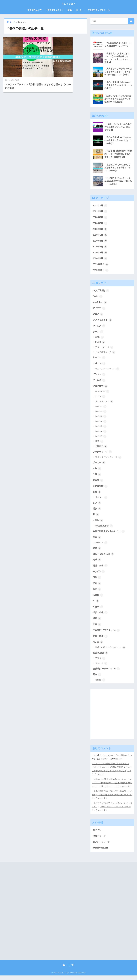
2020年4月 (100, 242)
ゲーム (98, 333)
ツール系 (99, 382)
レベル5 (101, 429)
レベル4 (101, 424)
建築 (70, 10)
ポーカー (80, 10)
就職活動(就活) (104, 529)
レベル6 (101, 434)
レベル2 (101, 414)
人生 (97, 471)
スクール (101, 668)
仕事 (97, 477)
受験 (97, 512)
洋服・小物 (101, 617)
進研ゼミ (101, 546)
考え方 (98, 647)
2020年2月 (100, 253)
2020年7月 (100, 224)
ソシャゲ (99, 376)
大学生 (98, 523)
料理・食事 (101, 569)
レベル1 (101, 409)
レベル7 (101, 439)
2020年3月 (100, 248)
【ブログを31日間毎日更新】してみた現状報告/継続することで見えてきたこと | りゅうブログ (112, 776)
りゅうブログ (68, 4)
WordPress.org (101, 852)
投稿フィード (100, 840)
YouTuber (100, 304)
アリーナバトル (104, 349)
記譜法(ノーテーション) (107, 673)
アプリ (100, 663)
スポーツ (99, 365)
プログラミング (103, 454)
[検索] (131, 21)
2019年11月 (101, 271)
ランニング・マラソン (107, 371)
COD (100, 339)
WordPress (102, 394)
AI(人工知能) (101, 292)
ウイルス (99, 327)
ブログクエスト (104, 404)
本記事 (98, 611)
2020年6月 (100, 230)
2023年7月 (100, 206)
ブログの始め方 (34, 10)
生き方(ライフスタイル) (107, 635)
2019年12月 (101, 265)
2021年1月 (100, 212)
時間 (97, 593)
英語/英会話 (101, 658)
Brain (98, 298)
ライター (101, 500)
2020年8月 (100, 218)
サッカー (99, 359)
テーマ (100, 399)
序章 (99, 444)
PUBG (100, 344)
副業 (97, 495)
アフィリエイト (103, 321)
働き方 (98, 483)
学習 (97, 540)
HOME (69, 969)
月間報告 (101, 449)
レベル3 (101, 419)
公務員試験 (101, 489)
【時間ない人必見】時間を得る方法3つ (108, 784)
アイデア (99, 310)
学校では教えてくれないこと (110, 534)
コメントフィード (102, 846)
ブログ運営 (101, 388)
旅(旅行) (99, 575)
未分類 (98, 599)
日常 (97, 581)
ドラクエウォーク (105, 354)
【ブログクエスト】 (55, 10)
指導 (97, 563)
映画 (97, 587)
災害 (97, 629)
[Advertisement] (112, 721)
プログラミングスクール (99, 10)
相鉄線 (100, 685)
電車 (97, 679)
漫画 (97, 623)
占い (97, 506)
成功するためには (104, 557)
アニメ (98, 316)
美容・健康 (101, 641)
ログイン (97, 834)
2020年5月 (100, 236)
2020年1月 (100, 259)
